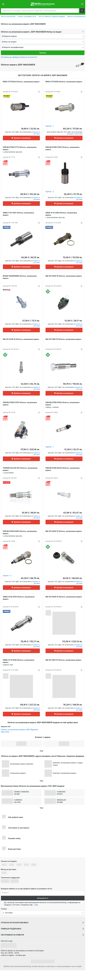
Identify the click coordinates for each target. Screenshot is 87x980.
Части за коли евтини (8, 17)
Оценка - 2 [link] (50, 191)
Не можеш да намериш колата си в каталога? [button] (19, 57)
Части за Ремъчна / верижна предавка (52, 17)
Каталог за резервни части (27, 17)
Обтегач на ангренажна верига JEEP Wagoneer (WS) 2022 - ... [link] (20, 731)
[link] (82, 4)
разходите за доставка (35, 133)
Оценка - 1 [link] (50, 126)
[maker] (43, 36)
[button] (82, 11)
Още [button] (36, 905)
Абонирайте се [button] (43, 898)
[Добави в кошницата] (21, 138)
